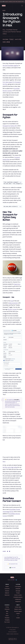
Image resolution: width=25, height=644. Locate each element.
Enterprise (7, 610)
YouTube (18, 618)
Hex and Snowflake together (11, 66)
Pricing (7, 607)
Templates (7, 618)
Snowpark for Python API (10, 126)
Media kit (7, 593)
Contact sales (18, 607)
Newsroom (7, 595)
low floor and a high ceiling (10, 468)
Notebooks (18, 589)
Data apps (18, 591)
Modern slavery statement (13, 634)
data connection (13, 303)
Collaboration (18, 600)
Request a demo (18, 610)
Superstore (17, 284)
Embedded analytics (18, 597)
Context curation (18, 595)
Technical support (18, 612)
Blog (4, 10)
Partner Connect (12, 310)
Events (7, 616)
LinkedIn (18, 614)
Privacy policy (13, 630)
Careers (7, 587)
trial (12, 301)
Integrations (18, 602)
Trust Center (7, 622)
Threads (18, 593)
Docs (7, 614)
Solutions (7, 591)
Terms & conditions (12, 632)
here (4, 462)
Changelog (7, 620)
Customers (7, 589)
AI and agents (18, 587)
